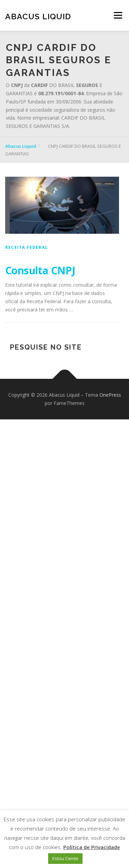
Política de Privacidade (92, 847)
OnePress (110, 395)
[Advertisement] (64, 644)
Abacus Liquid (38, 16)
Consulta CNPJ (40, 270)
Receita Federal (26, 247)
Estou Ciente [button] (65, 858)
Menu (118, 15)
